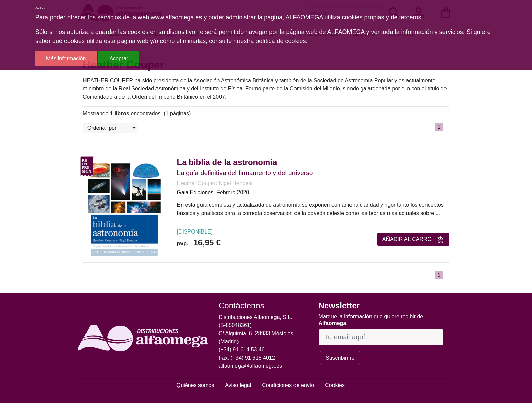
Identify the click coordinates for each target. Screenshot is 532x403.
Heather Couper (196, 183)
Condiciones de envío (288, 385)
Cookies (335, 385)
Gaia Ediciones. (196, 192)
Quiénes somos (195, 385)
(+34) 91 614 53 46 (242, 350)
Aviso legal (238, 385)
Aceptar (119, 58)
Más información (66, 58)
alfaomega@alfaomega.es (250, 366)
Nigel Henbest (236, 183)
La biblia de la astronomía (227, 162)
